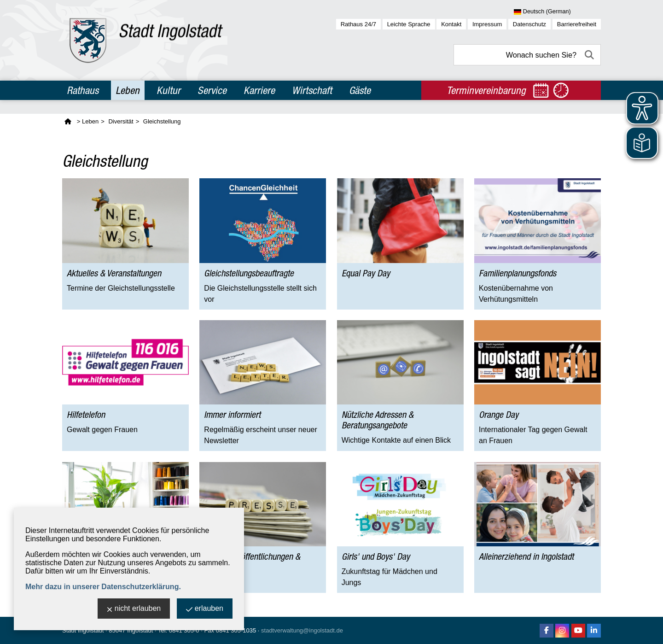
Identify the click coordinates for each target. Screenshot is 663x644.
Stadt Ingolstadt (83, 630)
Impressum (487, 24)
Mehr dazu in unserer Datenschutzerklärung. (103, 587)
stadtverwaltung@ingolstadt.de (302, 630)
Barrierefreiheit (577, 24)
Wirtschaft (312, 90)
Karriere (259, 90)
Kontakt (451, 24)
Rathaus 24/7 (358, 24)
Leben (128, 90)
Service (212, 90)
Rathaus (83, 90)
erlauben (205, 609)
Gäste (360, 90)
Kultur (169, 90)
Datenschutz (529, 24)
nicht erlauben (134, 609)
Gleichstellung (162, 121)
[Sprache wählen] (557, 12)
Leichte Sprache (409, 24)
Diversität (121, 121)
